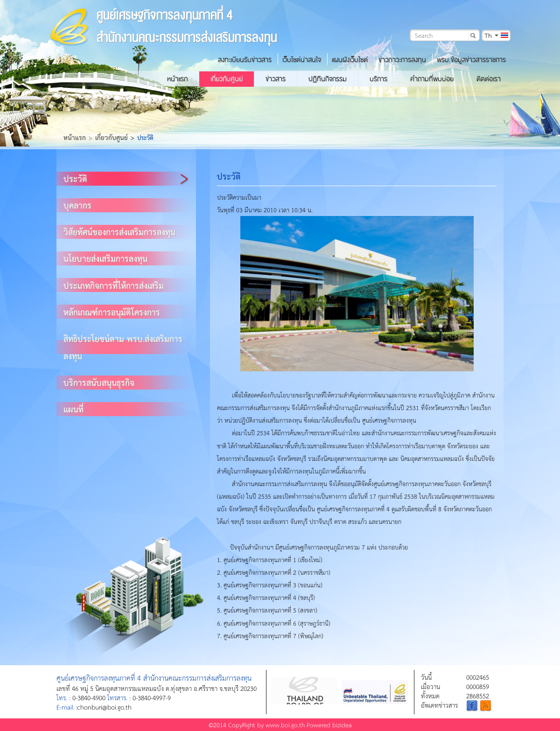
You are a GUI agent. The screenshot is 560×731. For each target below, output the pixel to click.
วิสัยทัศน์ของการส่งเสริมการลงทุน (119, 232)
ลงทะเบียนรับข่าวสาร (245, 60)
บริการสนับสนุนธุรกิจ (99, 382)
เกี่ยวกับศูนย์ (227, 79)
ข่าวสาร (276, 79)
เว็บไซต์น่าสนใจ (302, 60)
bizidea (342, 725)
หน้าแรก (177, 79)
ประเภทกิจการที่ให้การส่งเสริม (114, 285)
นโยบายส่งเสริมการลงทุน (105, 258)
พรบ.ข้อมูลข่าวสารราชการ (471, 60)
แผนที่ (73, 409)
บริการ (378, 79)
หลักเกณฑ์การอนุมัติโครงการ (112, 312)
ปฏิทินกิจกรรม (328, 79)
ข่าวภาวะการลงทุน (402, 60)
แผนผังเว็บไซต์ (350, 60)
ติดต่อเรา (489, 79)
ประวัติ (75, 178)
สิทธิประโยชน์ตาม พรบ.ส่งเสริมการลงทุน (123, 347)
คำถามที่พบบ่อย (432, 79)
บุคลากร (77, 205)
